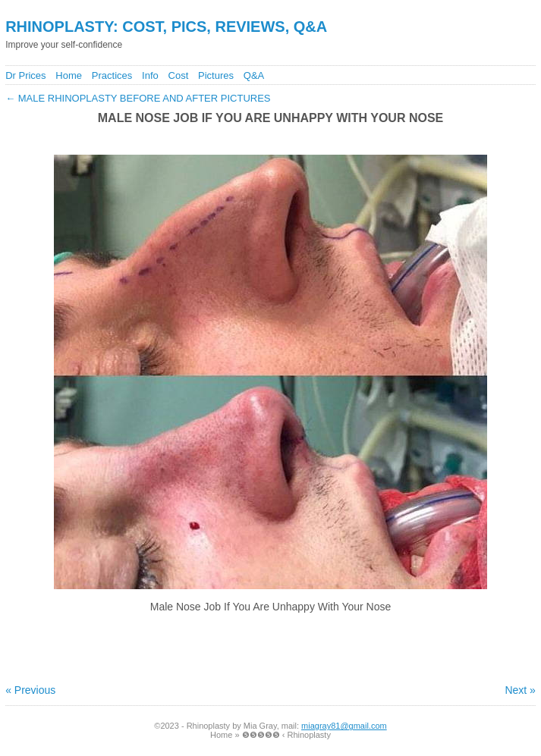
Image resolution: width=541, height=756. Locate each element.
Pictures (216, 75)
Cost (179, 75)
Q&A (254, 75)
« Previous (30, 690)
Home (69, 75)
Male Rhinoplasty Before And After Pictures (138, 98)
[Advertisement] (271, 138)
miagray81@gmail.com (344, 726)
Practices (112, 75)
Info (150, 75)
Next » (520, 690)
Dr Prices (25, 75)
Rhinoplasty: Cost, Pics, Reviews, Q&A (166, 27)
